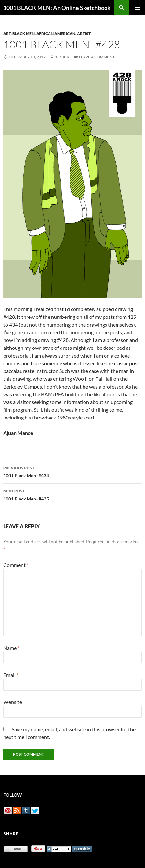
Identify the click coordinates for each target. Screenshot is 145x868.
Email (11, 675)
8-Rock (62, 57)
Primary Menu (137, 8)
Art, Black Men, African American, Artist (47, 33)
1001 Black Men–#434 (72, 471)
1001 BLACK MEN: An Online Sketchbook (57, 8)
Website (13, 702)
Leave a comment (97, 57)
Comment (16, 565)
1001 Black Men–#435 (72, 494)
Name (11, 648)
